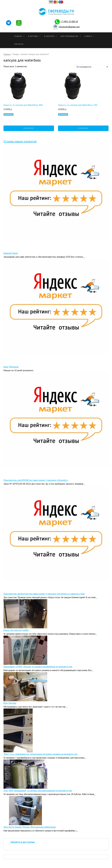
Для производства (69, 36)
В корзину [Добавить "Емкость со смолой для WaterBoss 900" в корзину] (29, 128)
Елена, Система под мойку (16, 630)
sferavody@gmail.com (69, 27)
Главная (18, 36)
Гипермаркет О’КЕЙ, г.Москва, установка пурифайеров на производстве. (38, 667)
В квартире (49, 36)
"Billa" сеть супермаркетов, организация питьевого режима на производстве (40, 754)
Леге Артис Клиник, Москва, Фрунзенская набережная (30, 827)
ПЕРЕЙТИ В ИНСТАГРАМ (23, 842)
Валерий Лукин (11, 253)
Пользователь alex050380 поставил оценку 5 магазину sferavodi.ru (36, 480)
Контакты (19, 44)
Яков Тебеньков (11, 367)
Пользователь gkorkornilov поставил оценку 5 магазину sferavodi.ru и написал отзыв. (44, 594)
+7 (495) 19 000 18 (69, 22)
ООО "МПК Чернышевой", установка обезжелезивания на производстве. (38, 791)
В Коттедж (33, 36)
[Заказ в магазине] (91, 67)
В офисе (88, 36)
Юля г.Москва (10, 703)
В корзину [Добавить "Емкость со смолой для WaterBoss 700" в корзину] (83, 128)
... (84, 257)
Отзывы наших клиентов (20, 141)
